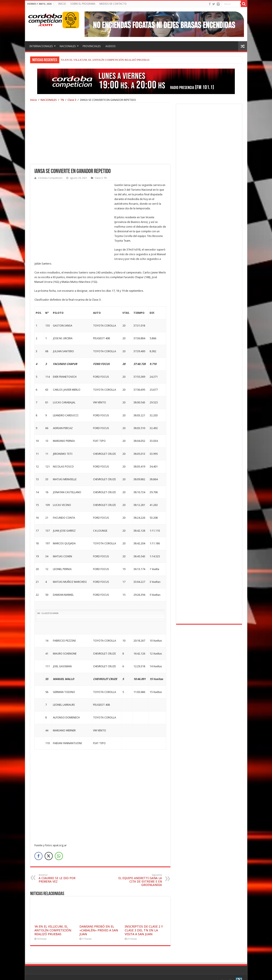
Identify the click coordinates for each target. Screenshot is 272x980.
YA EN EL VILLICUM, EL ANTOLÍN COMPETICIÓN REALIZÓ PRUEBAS (105, 60)
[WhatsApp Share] (59, 847)
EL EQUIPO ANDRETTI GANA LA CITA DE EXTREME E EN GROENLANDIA (140, 871)
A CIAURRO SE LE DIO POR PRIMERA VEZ (60, 869)
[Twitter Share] (49, 847)
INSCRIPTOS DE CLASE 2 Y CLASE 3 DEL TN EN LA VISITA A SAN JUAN (144, 921)
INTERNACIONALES (41, 46)
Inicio (34, 100)
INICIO (62, 4)
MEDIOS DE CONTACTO (113, 4)
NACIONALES (68, 46)
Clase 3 (72, 100)
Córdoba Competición (50, 178)
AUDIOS (110, 46)
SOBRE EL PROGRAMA (83, 4)
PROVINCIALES (92, 46)
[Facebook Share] (38, 847)
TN (62, 100)
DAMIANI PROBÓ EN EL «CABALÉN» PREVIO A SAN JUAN (99, 921)
